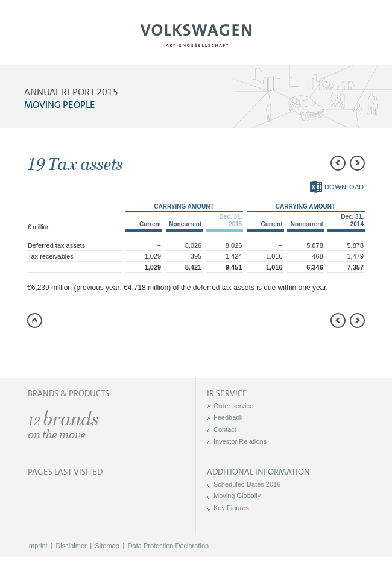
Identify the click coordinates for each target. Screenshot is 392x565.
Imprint (37, 546)
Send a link (36, 349)
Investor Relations (240, 441)
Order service (233, 406)
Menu (50, 40)
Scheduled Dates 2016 (247, 484)
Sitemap (107, 546)
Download (337, 187)
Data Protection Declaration (169, 546)
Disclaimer (71, 546)
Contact (225, 429)
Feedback (228, 417)
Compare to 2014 (60, 349)
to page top (35, 320)
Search (342, 40)
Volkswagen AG (196, 34)
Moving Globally (237, 496)
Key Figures (231, 508)
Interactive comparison (133, 349)
